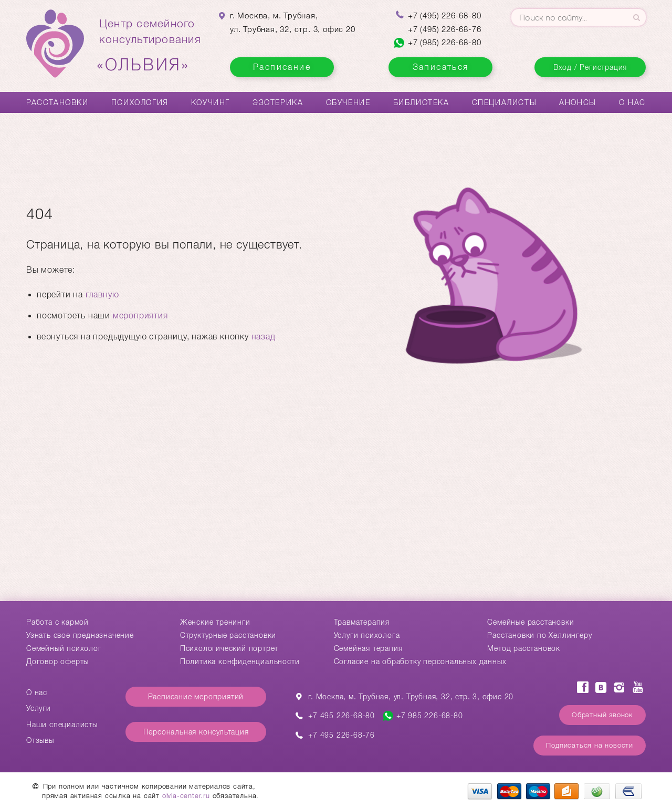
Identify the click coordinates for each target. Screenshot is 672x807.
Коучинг (211, 102)
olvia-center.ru (186, 796)
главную (102, 294)
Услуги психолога (367, 635)
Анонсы (578, 102)
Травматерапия (362, 622)
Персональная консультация (196, 732)
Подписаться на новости (590, 745)
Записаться (441, 67)
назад (264, 337)
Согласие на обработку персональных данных (420, 661)
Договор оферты (57, 661)
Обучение (348, 102)
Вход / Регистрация (590, 67)
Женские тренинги (215, 622)
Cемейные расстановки (531, 622)
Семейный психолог (64, 648)
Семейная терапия (368, 648)
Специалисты (505, 102)
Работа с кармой (57, 622)
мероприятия (140, 315)
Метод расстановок (524, 648)
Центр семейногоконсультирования (150, 46)
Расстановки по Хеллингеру (539, 635)
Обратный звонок (602, 715)
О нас (632, 102)
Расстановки (57, 102)
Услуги (39, 708)
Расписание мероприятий (196, 697)
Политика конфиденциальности (240, 661)
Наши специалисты (62, 725)
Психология (140, 102)
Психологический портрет (229, 648)
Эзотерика (278, 102)
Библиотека (421, 102)
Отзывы (40, 740)
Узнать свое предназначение (80, 635)
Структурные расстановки (228, 635)
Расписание (282, 67)
